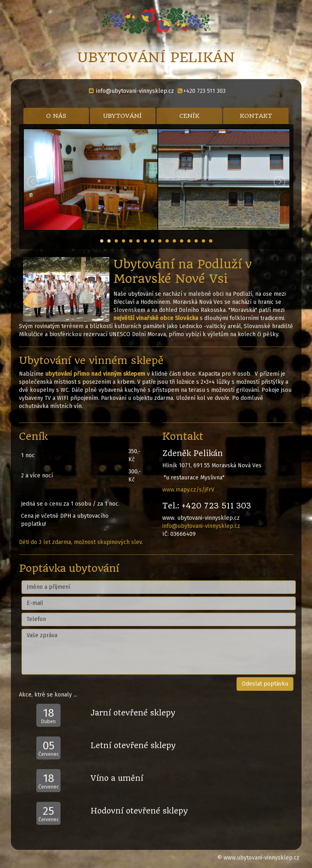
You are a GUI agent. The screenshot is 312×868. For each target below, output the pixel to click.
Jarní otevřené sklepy (133, 713)
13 (189, 241)
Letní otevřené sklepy (133, 746)
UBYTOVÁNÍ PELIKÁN (156, 57)
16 (211, 241)
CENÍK (189, 116)
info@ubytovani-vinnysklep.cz (135, 91)
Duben (48, 715)
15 (203, 241)
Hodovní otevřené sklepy (139, 811)
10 (167, 241)
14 (196, 241)
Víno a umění (117, 778)
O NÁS (56, 116)
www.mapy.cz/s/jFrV (188, 490)
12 (182, 241)
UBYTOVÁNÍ (122, 116)
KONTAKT (256, 116)
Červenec (49, 748)
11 (174, 241)
